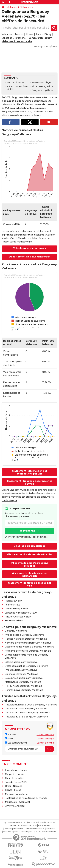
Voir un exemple (46, 735)
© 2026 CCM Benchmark (45, 832)
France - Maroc (13, 790)
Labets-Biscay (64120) (16, 609)
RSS (35, 826)
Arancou (19, 34)
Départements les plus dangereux (30, 257)
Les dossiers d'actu (16, 743)
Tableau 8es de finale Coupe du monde (26, 798)
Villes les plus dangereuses (29, 248)
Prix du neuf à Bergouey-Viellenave (23, 686)
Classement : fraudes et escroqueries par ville (30, 482)
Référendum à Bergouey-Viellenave (24, 690)
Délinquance (27, 7)
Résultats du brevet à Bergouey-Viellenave (28, 713)
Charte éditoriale (39, 823)
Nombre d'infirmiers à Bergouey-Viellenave (28, 643)
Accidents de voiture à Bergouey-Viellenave (28, 651)
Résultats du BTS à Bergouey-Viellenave (26, 717)
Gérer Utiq (51, 829)
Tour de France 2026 (16, 782)
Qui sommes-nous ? (13, 823)
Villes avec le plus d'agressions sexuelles (29, 564)
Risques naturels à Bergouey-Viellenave (26, 639)
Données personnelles (14, 829)
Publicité (51, 823)
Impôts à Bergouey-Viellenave (21, 670)
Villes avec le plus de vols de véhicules (29, 554)
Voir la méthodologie (21, 242)
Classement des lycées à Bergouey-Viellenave (29, 647)
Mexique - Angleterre (16, 794)
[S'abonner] (29, 749)
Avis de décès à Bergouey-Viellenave (24, 635)
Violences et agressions (43, 86)
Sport (9, 739)
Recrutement (44, 826)
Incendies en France (16, 770)
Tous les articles (25, 826)
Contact (13, 826)
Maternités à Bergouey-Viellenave (23, 682)
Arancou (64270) (13, 601)
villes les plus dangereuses (16, 115)
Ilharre (30, 34)
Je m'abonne (28, 531)
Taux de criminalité (16, 82)
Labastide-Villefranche (14, 38)
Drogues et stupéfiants (42, 90)
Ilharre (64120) (12, 605)
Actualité (12, 7)
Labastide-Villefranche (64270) (21, 613)
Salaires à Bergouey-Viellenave (21, 662)
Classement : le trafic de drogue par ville (30, 584)
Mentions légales (10, 832)
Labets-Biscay (44, 34)
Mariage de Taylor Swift (18, 802)
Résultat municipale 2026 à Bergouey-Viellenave (31, 705)
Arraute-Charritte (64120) (18, 617)
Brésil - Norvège (14, 786)
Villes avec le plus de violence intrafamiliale (29, 575)
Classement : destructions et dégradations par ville (29, 472)
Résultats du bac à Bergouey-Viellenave (26, 709)
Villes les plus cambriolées (30, 546)
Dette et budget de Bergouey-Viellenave (26, 666)
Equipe (27, 823)
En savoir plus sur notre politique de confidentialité (26, 537)
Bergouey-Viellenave (16, 631)
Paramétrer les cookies (35, 829)
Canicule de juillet (14, 778)
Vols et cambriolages (42, 82)
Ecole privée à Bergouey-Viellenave (24, 678)
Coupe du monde (14, 774)
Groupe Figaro (26, 832)
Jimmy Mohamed (15, 806)
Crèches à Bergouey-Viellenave (21, 674)
